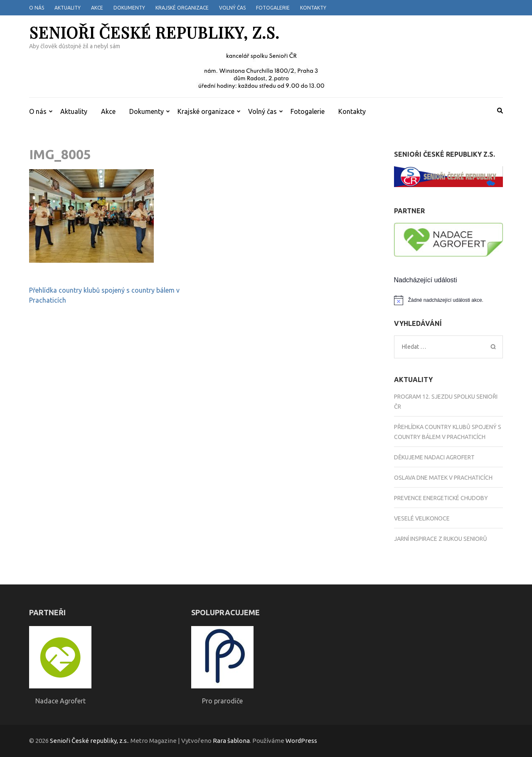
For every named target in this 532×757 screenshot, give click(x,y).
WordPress (301, 741)
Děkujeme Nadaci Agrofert (434, 457)
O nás (37, 8)
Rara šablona (231, 741)
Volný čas (232, 8)
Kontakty (313, 8)
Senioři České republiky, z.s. (154, 32)
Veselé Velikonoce (422, 518)
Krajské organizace (182, 8)
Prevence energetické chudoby (441, 498)
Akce (97, 8)
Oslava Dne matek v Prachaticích (443, 478)
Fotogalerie (273, 8)
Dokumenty (129, 8)
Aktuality (68, 8)
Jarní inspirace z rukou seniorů (441, 539)
